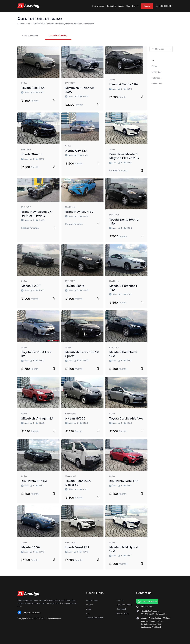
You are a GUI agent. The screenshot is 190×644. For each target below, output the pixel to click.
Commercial (157, 84)
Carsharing (111, 6)
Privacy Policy (123, 613)
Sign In (135, 6)
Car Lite (120, 600)
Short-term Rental (30, 36)
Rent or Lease (98, 6)
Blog (128, 6)
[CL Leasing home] (28, 6)
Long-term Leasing (58, 35)
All (153, 60)
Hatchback (156, 78)
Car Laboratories (124, 605)
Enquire (147, 6)
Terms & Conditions (95, 618)
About (121, 6)
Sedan (155, 66)
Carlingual (121, 609)
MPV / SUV (157, 72)
